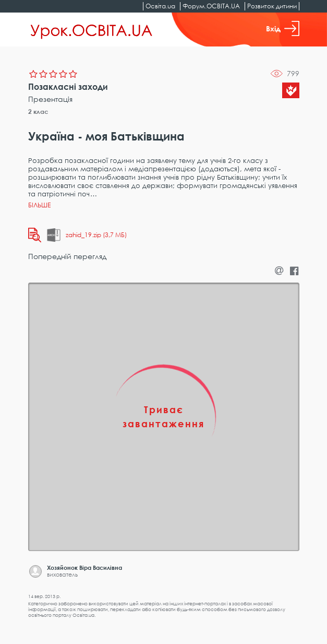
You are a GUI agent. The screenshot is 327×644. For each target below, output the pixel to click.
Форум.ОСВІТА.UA (211, 6)
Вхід (283, 28)
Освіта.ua (160, 6)
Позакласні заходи (68, 87)
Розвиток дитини (272, 6)
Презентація (50, 99)
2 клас (38, 112)
